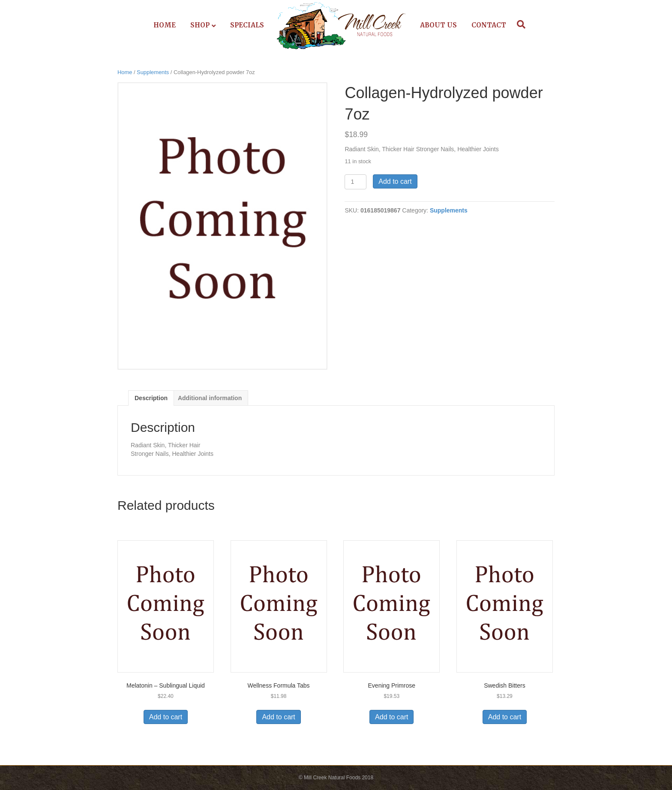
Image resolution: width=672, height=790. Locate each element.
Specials (247, 25)
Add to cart (395, 181)
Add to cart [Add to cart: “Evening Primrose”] (391, 717)
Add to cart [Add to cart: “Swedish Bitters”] (505, 717)
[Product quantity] (355, 182)
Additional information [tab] (210, 398)
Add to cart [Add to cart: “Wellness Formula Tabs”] (278, 717)
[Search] (519, 24)
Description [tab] (151, 398)
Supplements (153, 72)
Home (165, 25)
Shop (200, 25)
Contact (489, 25)
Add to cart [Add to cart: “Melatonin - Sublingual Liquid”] (166, 717)
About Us (438, 25)
